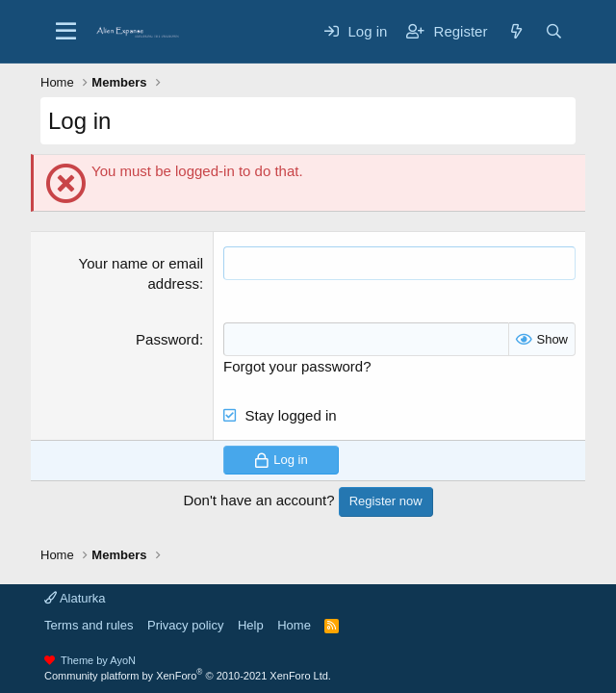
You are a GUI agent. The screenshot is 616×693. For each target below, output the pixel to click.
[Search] (554, 31)
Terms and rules (89, 625)
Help (251, 625)
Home (294, 625)
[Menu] (66, 32)
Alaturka (75, 598)
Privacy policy (185, 625)
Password (167, 339)
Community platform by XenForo (188, 676)
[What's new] (515, 31)
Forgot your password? (297, 366)
